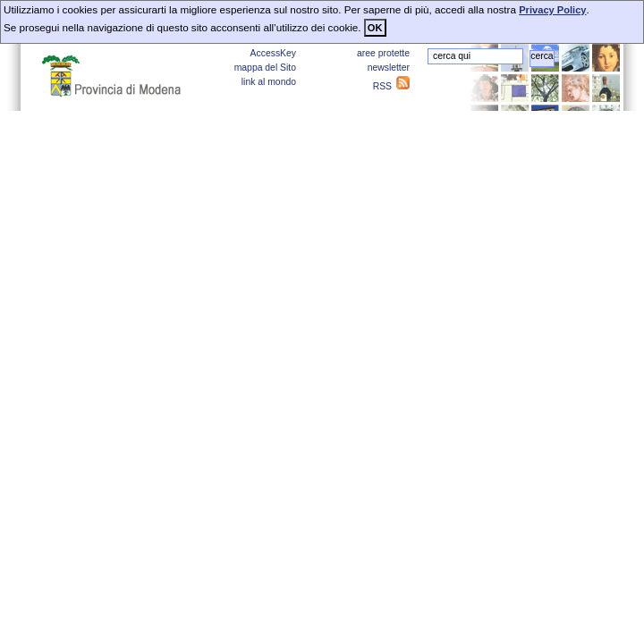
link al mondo (269, 82)
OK (375, 28)
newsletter (389, 68)
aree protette (383, 53)
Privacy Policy (552, 10)
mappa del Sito (265, 68)
